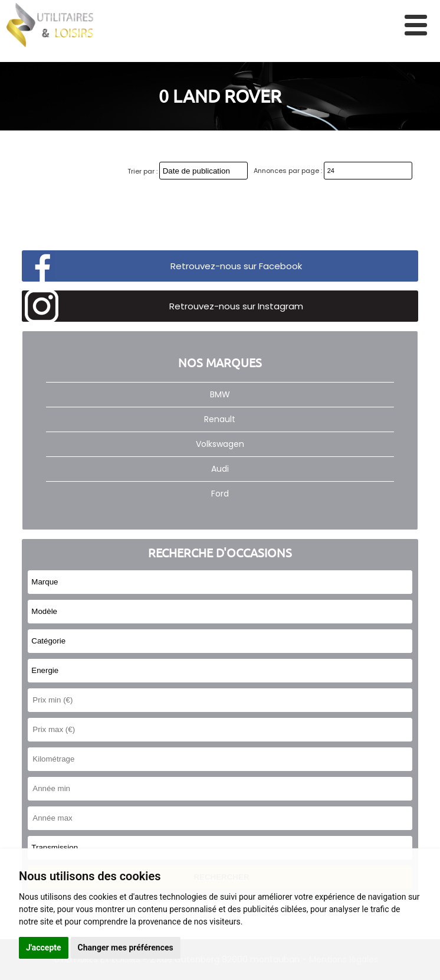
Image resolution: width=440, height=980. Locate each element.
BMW (220, 394)
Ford (220, 494)
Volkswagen (220, 444)
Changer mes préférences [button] (126, 948)
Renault (220, 419)
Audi (220, 469)
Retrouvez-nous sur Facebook (236, 266)
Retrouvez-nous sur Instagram (236, 306)
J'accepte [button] (44, 948)
